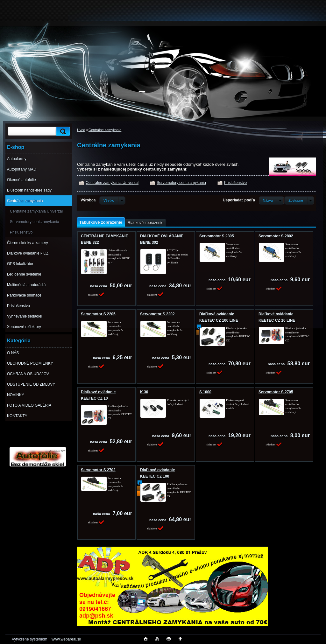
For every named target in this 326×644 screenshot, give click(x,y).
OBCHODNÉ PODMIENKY (30, 363)
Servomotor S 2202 (157, 314)
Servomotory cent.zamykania (35, 222)
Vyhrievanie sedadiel (25, 316)
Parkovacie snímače (24, 295)
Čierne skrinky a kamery (28, 243)
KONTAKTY (17, 416)
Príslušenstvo (18, 306)
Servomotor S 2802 (276, 236)
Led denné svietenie (24, 274)
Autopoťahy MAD (22, 169)
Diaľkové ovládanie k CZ (28, 253)
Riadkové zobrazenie (145, 223)
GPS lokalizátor (20, 264)
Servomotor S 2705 (276, 392)
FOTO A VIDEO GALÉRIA (29, 405)
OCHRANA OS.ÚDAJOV (28, 374)
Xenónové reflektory (24, 327)
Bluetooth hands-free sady (29, 190)
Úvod (81, 130)
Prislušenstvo (21, 232)
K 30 (144, 392)
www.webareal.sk (66, 639)
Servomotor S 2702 (98, 470)
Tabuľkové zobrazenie (101, 222)
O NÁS (13, 353)
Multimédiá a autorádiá (26, 285)
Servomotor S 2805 (217, 236)
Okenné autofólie (21, 180)
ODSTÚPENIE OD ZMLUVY (31, 384)
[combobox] (271, 200)
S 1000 (205, 392)
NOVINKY (16, 395)
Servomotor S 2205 (98, 314)
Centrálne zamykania (25, 201)
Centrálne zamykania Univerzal (36, 211)
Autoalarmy (17, 159)
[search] (62, 131)
